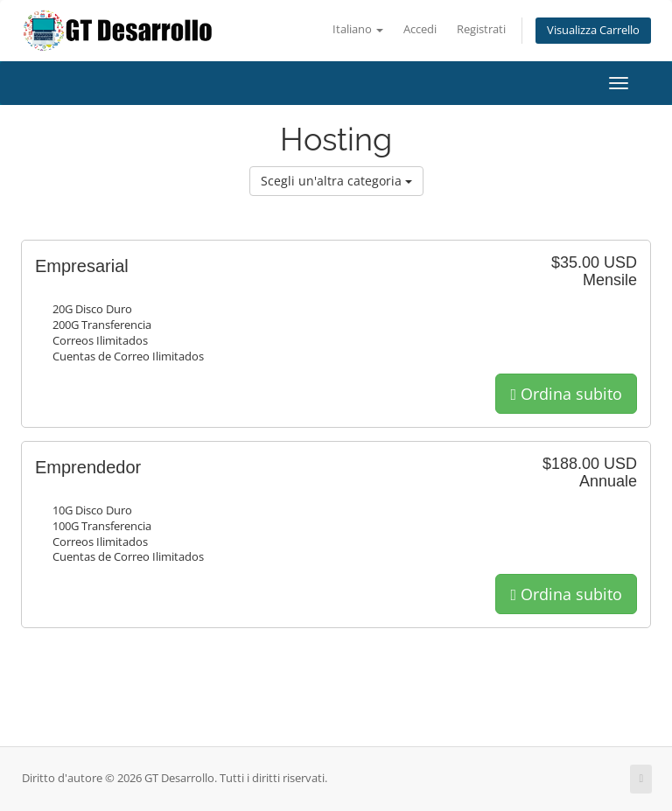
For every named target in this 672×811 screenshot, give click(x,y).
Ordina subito (566, 394)
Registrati (481, 29)
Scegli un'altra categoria (336, 181)
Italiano (358, 29)
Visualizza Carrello (593, 30)
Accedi (420, 29)
